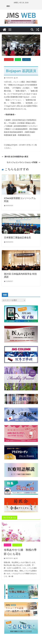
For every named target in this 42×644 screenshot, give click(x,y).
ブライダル (8, 545)
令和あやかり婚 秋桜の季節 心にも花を (20, 552)
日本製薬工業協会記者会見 (17, 237)
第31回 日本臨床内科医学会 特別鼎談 (20, 275)
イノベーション (9, 60)
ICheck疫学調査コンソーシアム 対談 (20, 200)
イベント (18, 60)
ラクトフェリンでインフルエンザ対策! (23, 162)
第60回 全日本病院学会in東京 (15, 157)
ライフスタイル (17, 545)
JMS (17, 78)
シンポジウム (26, 60)
